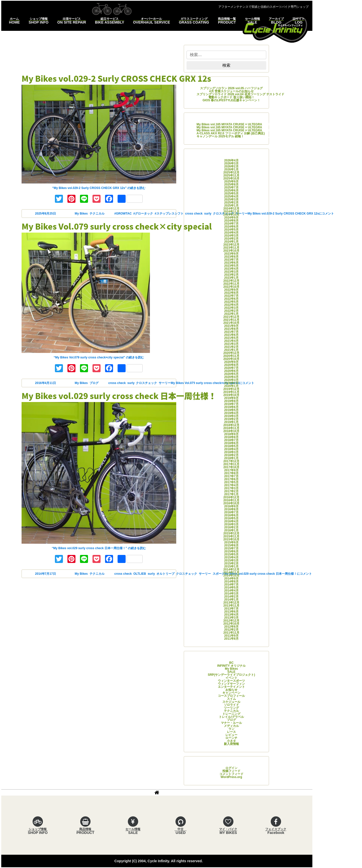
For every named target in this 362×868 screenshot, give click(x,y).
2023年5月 (231, 266)
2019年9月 (231, 398)
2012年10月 (231, 624)
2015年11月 (231, 536)
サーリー (165, 383)
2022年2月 (231, 311)
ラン (231, 729)
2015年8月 (231, 545)
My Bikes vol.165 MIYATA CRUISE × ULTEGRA (229, 124)
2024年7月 (231, 224)
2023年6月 (231, 263)
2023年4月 (231, 269)
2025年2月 (231, 203)
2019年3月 (231, 416)
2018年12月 (231, 425)
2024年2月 (231, 239)
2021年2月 (231, 347)
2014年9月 (231, 578)
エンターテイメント (231, 687)
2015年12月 (231, 533)
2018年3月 (231, 452)
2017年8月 (231, 473)
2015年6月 (231, 551)
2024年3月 (231, 236)
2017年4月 (231, 485)
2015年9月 (231, 542)
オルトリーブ (165, 574)
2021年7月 (231, 332)
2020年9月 (231, 362)
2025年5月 (231, 194)
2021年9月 (231, 326)
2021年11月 (231, 320)
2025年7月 (231, 187)
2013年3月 (231, 618)
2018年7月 (231, 440)
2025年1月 (231, 206)
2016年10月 (231, 503)
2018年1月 (231, 458)
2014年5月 (231, 588)
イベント (231, 678)
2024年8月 (231, 221)
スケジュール (231, 702)
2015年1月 (231, 566)
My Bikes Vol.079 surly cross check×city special (117, 226)
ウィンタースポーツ (231, 681)
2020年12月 (231, 353)
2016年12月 (231, 497)
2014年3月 (231, 594)
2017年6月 (231, 479)
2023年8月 (231, 257)
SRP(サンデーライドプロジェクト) (232, 675)
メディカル (231, 726)
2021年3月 (231, 344)
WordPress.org (231, 777)
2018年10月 (231, 431)
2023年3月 (231, 272)
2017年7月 (231, 476)
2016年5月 (231, 518)
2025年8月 (231, 184)
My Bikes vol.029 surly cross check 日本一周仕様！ (119, 396)
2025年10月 (231, 178)
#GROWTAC (123, 214)
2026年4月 (231, 160)
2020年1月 (231, 386)
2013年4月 (231, 615)
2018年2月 (231, 455)
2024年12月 (231, 209)
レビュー (231, 735)
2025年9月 (231, 181)
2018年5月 (231, 446)
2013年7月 (231, 609)
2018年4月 (231, 449)
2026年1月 (231, 169)
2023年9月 (231, 254)
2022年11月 (231, 284)
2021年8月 (231, 329)
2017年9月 (231, 470)
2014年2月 (231, 597)
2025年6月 (231, 190)
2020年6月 (231, 371)
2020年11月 (231, 356)
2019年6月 (231, 407)
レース (231, 732)
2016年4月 (231, 521)
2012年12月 (231, 621)
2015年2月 (231, 563)
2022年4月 (231, 305)
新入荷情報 (231, 744)
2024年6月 (231, 227)
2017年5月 (231, 482)
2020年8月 (231, 365)
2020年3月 (231, 380)
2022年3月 (231, 308)
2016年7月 (231, 512)
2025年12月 (231, 172)
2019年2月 (231, 419)
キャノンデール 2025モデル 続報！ (220, 136)
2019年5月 (231, 410)
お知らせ (231, 690)
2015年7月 (231, 548)
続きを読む (99, 188)
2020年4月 (231, 377)
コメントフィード (231, 774)
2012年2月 (231, 630)
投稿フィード (231, 771)
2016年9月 (231, 506)
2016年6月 (231, 515)
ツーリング (231, 708)
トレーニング (231, 714)
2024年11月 (231, 212)
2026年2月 (231, 166)
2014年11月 (231, 572)
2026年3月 (231, 163)
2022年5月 (231, 302)
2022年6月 (231, 299)
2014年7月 (231, 585)
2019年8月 (231, 401)
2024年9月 (231, 218)
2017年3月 (231, 488)
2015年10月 (231, 539)
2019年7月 (231, 404)
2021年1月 (231, 350)
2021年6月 (231, 335)
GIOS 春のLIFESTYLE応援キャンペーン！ (231, 100)
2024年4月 (231, 233)
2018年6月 (231, 443)
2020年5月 (231, 374)
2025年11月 (231, 175)
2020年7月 (231, 368)
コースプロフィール (231, 696)
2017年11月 (231, 464)
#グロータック (143, 214)
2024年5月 (231, 230)
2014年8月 (231, 582)
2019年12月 (231, 389)
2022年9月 (231, 290)
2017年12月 (231, 461)
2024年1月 (231, 242)
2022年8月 (231, 293)
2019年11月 (231, 392)
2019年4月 (231, 413)
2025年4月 (231, 197)
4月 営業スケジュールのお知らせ (231, 91)
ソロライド (231, 705)
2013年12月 (231, 603)
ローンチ (231, 738)
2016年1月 (231, 530)
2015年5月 (231, 554)
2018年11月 (231, 428)
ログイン (231, 768)
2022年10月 (231, 287)
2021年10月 (231, 323)
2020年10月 (231, 359)
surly (131, 383)
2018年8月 (231, 437)
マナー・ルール (231, 723)
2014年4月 (231, 591)
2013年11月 (231, 606)
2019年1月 (231, 422)
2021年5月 (231, 338)
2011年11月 (231, 633)
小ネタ (231, 741)
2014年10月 (231, 575)
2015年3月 (231, 560)
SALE (231, 672)
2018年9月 (231, 434)
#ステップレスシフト (169, 214)
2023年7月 (231, 260)
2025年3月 (231, 200)
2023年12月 (231, 245)
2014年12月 (231, 569)
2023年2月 (231, 275)
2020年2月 (231, 383)
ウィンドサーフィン (231, 684)
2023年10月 (231, 251)
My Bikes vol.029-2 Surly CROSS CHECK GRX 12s (116, 78)
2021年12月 (231, 317)
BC (231, 663)
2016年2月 (231, 527)
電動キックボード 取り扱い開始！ (231, 97)
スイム (231, 699)
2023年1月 (231, 278)
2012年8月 (231, 627)
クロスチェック (146, 383)
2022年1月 (231, 314)
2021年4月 (231, 341)
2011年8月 (231, 639)
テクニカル (97, 214)
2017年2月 (231, 491)
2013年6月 (231, 612)
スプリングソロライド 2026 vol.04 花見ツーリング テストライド (240, 94)
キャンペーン (231, 693)
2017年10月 (231, 467)
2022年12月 (231, 281)
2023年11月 (231, 248)
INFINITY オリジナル (231, 666)
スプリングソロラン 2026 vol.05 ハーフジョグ (232, 88)
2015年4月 (231, 557)
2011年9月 (231, 636)
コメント (291, 214)
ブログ (94, 383)
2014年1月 (231, 600)
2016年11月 (231, 500)
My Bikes (81, 214)
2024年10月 (231, 215)
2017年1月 (231, 494)
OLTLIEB (140, 574)
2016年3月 (231, 524)
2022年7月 (231, 296)
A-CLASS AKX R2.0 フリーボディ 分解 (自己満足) (231, 133)
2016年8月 (231, 509)
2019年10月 (231, 395)
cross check (117, 383)
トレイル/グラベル (231, 717)
